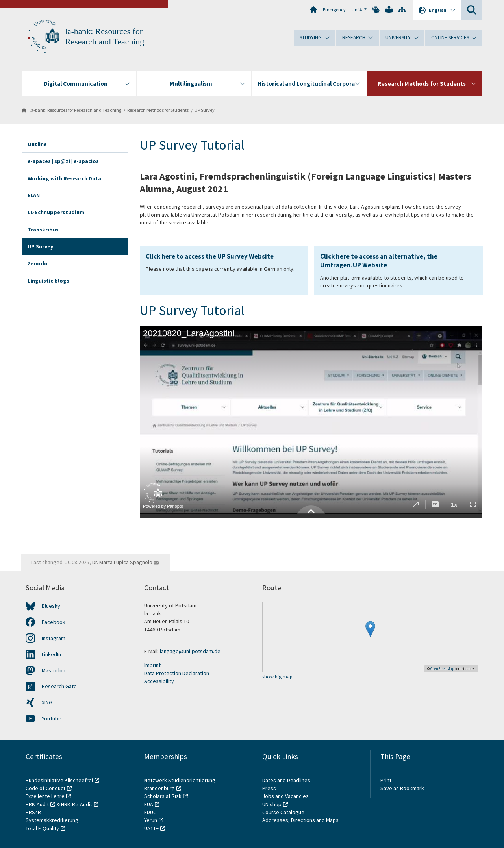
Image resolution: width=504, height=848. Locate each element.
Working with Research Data (64, 178)
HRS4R (33, 812)
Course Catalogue (283, 812)
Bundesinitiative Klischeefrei (59, 780)
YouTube (52, 718)
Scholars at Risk (163, 796)
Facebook (54, 622)
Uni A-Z (359, 10)
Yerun (151, 820)
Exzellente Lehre (45, 796)
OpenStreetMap (442, 669)
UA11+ (151, 828)
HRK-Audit (37, 804)
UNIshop (272, 804)
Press (269, 788)
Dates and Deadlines (286, 780)
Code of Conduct (45, 788)
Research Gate (59, 686)
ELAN (34, 195)
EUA (149, 804)
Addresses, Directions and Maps (300, 820)
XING (47, 702)
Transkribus (43, 230)
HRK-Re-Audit (77, 804)
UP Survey (205, 110)
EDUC (150, 812)
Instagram (54, 638)
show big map (277, 677)
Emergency (334, 10)
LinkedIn (51, 654)
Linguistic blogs (48, 281)
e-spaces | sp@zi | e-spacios (63, 161)
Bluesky (51, 606)
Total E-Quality (42, 828)
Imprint (152, 665)
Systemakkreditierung (52, 820)
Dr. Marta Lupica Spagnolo (122, 562)
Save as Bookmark (402, 788)
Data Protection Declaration (177, 673)
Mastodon (54, 670)
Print (386, 780)
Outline (37, 144)
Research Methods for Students (158, 110)
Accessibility (159, 681)
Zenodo (38, 263)
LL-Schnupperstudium (56, 212)
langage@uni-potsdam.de (190, 651)
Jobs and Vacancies (285, 796)
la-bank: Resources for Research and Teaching (75, 110)
